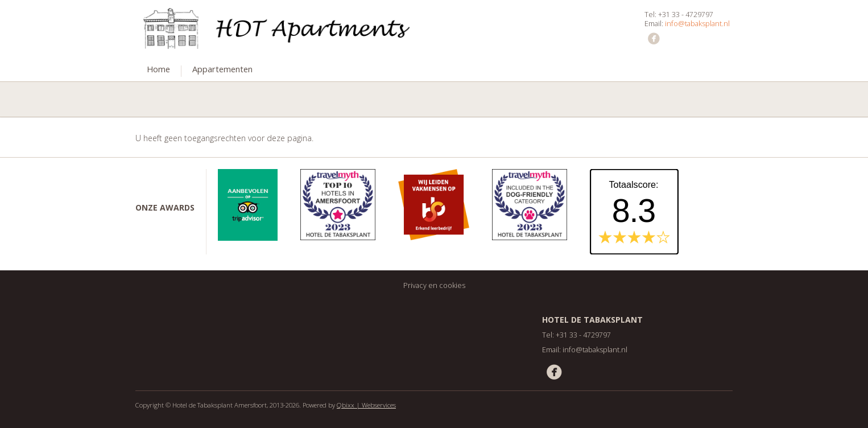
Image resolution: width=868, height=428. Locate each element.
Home (158, 69)
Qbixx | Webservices (366, 405)
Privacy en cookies (434, 285)
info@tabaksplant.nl (697, 24)
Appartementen (222, 69)
